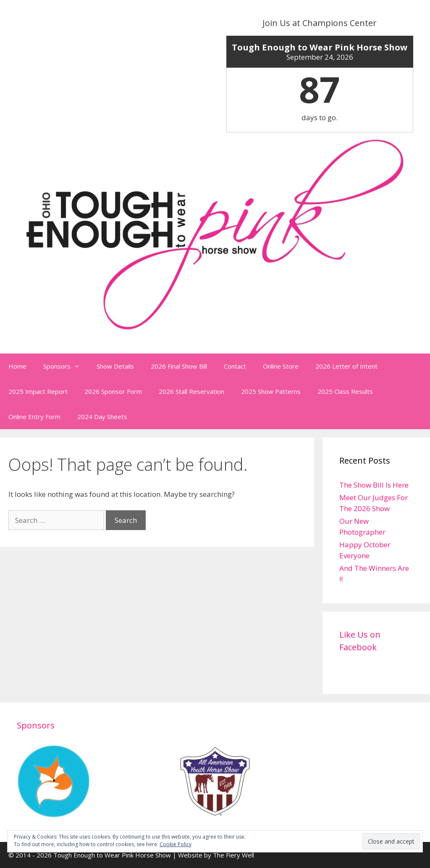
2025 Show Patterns (271, 391)
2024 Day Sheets (102, 417)
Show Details (115, 366)
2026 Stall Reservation (191, 391)
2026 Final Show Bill (179, 366)
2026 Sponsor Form (113, 391)
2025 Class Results (345, 391)
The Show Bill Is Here (374, 485)
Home (17, 366)
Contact (235, 366)
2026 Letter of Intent (346, 366)
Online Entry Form (34, 417)
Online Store (281, 366)
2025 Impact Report (38, 391)
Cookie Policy (176, 844)
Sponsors (66, 366)
